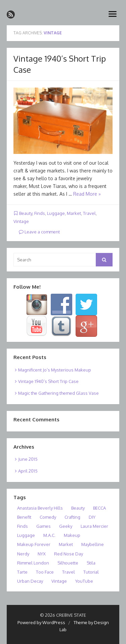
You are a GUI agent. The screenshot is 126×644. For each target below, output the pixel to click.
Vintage (21, 221)
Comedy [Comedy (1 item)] (48, 517)
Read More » (87, 194)
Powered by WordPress (41, 622)
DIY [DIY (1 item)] (92, 517)
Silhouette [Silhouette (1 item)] (68, 563)
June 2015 (28, 459)
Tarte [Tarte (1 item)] (22, 572)
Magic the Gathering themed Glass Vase (58, 393)
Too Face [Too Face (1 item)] (45, 572)
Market (74, 213)
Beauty (26, 213)
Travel (89, 213)
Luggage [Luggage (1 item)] (26, 535)
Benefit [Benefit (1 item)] (24, 517)
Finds (40, 213)
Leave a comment (39, 232)
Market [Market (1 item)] (66, 544)
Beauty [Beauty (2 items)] (78, 508)
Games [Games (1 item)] (44, 526)
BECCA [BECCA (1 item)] (99, 508)
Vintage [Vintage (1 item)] (59, 581)
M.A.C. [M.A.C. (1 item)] (49, 535)
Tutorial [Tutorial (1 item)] (91, 572)
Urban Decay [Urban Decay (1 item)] (30, 581)
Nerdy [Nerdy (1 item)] (23, 554)
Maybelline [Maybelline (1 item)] (93, 544)
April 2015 (28, 471)
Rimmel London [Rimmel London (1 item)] (33, 563)
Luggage (56, 213)
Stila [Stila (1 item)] (91, 563)
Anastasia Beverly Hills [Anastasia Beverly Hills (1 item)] (40, 508)
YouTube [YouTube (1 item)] (84, 581)
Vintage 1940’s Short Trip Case (48, 381)
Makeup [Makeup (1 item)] (72, 535)
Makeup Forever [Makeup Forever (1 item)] (34, 544)
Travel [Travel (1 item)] (69, 572)
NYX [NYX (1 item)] (42, 554)
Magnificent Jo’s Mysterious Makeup (55, 370)
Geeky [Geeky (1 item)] (66, 526)
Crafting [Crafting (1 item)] (72, 517)
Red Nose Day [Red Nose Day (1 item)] (69, 554)
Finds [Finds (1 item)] (23, 526)
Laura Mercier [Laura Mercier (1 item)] (94, 526)
